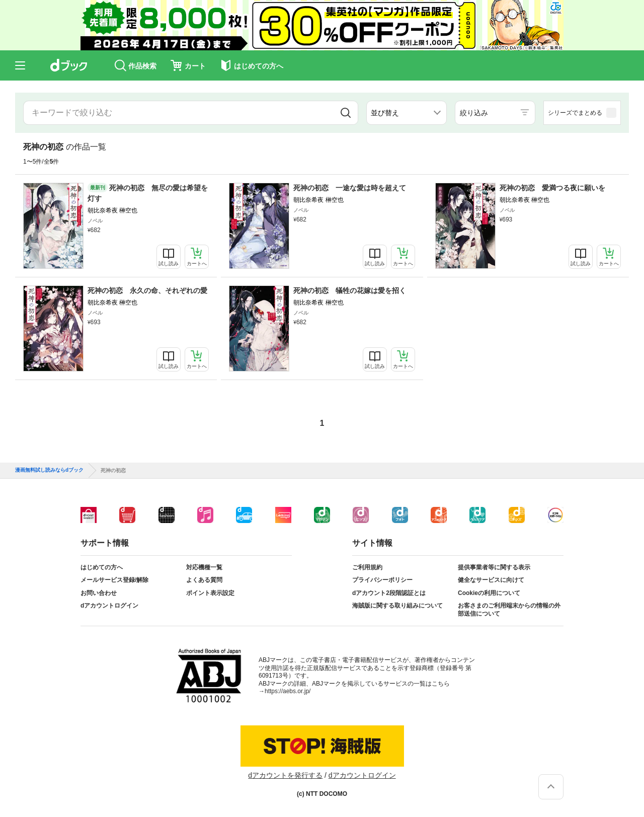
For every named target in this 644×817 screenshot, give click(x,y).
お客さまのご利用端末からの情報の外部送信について (509, 610)
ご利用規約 (367, 567)
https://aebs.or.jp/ (288, 691)
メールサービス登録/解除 (114, 580)
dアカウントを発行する (285, 775)
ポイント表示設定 (210, 593)
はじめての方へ (102, 567)
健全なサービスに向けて (491, 580)
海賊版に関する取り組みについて (397, 606)
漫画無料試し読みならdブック (49, 470)
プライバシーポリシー (382, 580)
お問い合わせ (99, 593)
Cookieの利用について (489, 593)
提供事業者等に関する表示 (494, 567)
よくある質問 (204, 580)
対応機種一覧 (204, 567)
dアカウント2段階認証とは (389, 593)
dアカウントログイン (109, 606)
